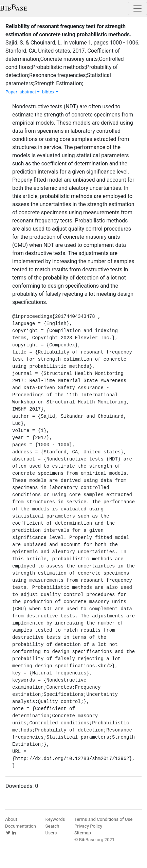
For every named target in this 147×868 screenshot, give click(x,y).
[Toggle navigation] (137, 8)
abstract (30, 92)
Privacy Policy (88, 826)
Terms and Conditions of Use (103, 819)
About (11, 819)
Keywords (55, 819)
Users (51, 833)
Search (52, 826)
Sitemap (83, 833)
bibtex (50, 92)
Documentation (21, 826)
